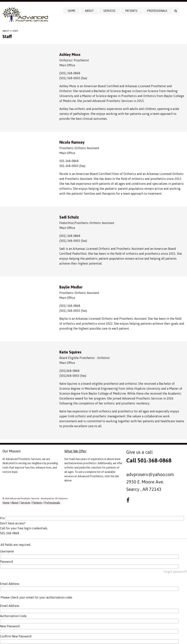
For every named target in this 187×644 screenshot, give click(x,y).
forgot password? (175, 572)
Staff (15, 31)
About (89, 11)
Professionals (157, 11)
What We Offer (75, 451)
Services (109, 11)
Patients (131, 11)
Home (71, 11)
